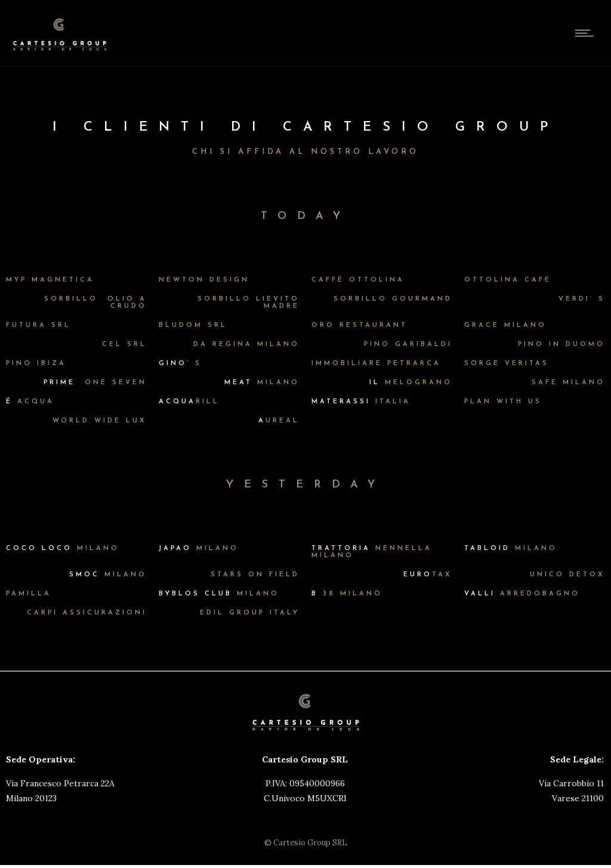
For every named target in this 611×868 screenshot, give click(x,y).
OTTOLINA (508, 280)
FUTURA (38, 325)
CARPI (87, 613)
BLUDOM (193, 325)
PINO (408, 345)
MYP (50, 280)
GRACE (505, 325)
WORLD (100, 421)
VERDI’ (582, 299)
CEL (124, 345)
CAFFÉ (358, 280)
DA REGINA (246, 345)
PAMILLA (29, 594)
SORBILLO (393, 299)
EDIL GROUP (250, 613)
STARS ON (255, 575)
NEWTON (204, 280)
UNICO (567, 575)
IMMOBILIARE (376, 364)
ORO (359, 325)
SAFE (568, 383)
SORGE (507, 364)
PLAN (503, 402)
